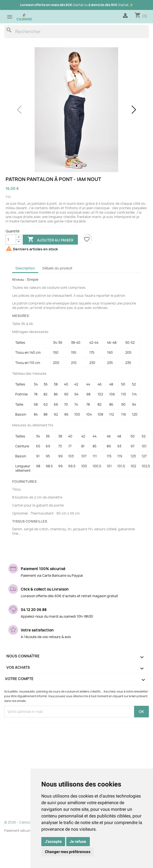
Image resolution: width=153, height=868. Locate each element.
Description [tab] (25, 268)
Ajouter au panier (50, 240)
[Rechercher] (76, 32)
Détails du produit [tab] (57, 268)
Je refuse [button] (78, 841)
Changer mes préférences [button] (68, 852)
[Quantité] (11, 239)
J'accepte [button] (53, 841)
